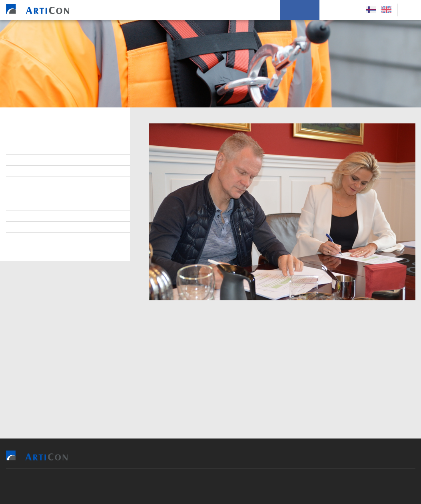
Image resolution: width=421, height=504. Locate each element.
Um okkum (300, 10)
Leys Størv (340, 10)
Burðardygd (34, 205)
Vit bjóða (154, 10)
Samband (30, 183)
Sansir (257, 486)
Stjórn (27, 149)
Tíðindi (27, 216)
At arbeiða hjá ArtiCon (48, 171)
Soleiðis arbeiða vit (247, 10)
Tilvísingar (194, 10)
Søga (24, 227)
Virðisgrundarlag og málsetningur (67, 194)
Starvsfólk (33, 160)
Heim (124, 10)
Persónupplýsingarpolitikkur (58, 238)
